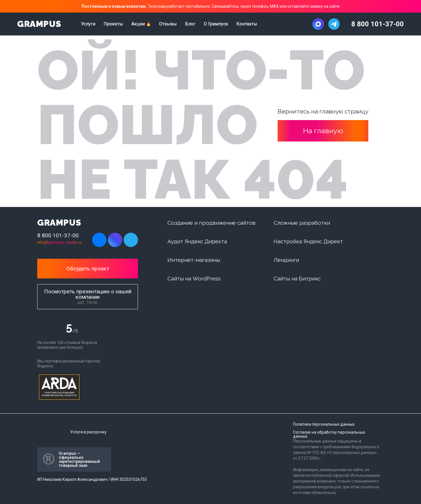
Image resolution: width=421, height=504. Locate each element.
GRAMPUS (39, 24)
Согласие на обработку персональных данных (329, 434)
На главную (323, 131)
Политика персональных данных (324, 424)
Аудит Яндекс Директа (197, 241)
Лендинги (286, 260)
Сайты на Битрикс (297, 278)
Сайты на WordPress (194, 278)
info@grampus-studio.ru (59, 242)
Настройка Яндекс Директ (308, 241)
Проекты (113, 24)
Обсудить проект (88, 269)
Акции (138, 24)
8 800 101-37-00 (377, 24)
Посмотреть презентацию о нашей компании (88, 297)
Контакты (247, 24)
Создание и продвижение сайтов (212, 223)
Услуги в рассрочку (88, 432)
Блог (190, 24)
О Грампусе (216, 24)
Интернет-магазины (194, 260)
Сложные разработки (302, 223)
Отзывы (168, 24)
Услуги (88, 24)
